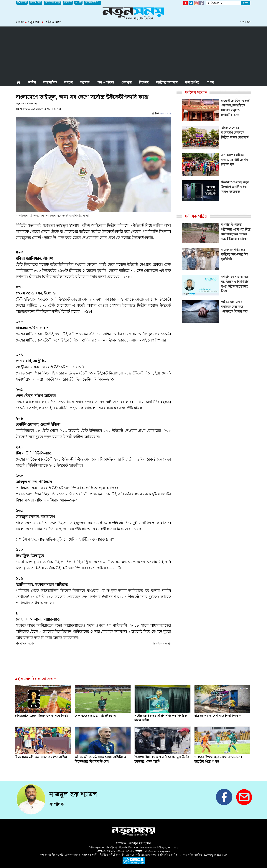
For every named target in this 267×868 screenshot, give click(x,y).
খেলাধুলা (127, 83)
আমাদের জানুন (53, 3)
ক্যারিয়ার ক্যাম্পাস (167, 83)
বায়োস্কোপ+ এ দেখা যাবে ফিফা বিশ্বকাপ (218, 716)
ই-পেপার (22, 3)
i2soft (224, 855)
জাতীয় (32, 83)
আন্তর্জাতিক (50, 83)
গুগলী (78, 3)
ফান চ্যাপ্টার (192, 83)
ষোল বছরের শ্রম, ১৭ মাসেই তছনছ (95, 716)
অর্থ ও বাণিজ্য (106, 83)
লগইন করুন (246, 22)
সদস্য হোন (36, 3)
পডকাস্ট (68, 3)
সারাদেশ (85, 83)
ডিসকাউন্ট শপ (93, 3)
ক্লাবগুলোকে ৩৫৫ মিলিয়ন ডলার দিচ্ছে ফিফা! (42, 716)
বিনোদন (144, 83)
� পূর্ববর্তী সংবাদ (25, 644)
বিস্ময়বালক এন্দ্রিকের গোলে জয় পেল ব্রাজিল (41, 757)
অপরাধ (68, 83)
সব (210, 83)
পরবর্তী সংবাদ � (161, 644)
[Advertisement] (133, 52)
